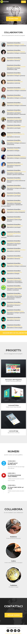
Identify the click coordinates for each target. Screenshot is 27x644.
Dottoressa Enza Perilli (13, 242)
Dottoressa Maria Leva (13, 319)
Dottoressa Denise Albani (14, 74)
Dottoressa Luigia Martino (14, 272)
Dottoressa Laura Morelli (14, 194)
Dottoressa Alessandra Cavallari (16, 250)
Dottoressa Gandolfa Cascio (15, 226)
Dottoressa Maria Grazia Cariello (16, 67)
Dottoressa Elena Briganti (14, 202)
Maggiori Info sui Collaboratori (15, 333)
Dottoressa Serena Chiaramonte (16, 211)
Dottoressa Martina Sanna (14, 119)
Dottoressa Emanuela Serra (15, 304)
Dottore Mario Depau (13, 149)
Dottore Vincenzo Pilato (14, 218)
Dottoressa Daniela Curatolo (15, 164)
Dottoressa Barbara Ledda (14, 280)
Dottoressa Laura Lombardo (15, 82)
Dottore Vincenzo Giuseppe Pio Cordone (16, 135)
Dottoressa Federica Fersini (15, 265)
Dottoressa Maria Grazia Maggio (16, 127)
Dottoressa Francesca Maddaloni (16, 157)
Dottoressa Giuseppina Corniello (16, 89)
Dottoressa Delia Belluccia (14, 142)
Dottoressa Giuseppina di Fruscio (16, 172)
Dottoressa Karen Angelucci (15, 257)
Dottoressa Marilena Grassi (15, 104)
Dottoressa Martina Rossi (14, 187)
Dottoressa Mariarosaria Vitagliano (14, 234)
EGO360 (6, 2)
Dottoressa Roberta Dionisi (14, 326)
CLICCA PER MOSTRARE (14, 615)
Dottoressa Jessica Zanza (14, 59)
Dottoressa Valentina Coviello (16, 44)
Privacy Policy (9, 633)
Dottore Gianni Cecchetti (14, 179)
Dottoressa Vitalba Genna (14, 111)
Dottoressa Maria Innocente (15, 97)
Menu (24, 2)
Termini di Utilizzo (17, 633)
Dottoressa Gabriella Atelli (14, 295)
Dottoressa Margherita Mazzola (16, 52)
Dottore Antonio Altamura (14, 287)
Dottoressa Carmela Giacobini (15, 311)
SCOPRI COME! (14, 19)
